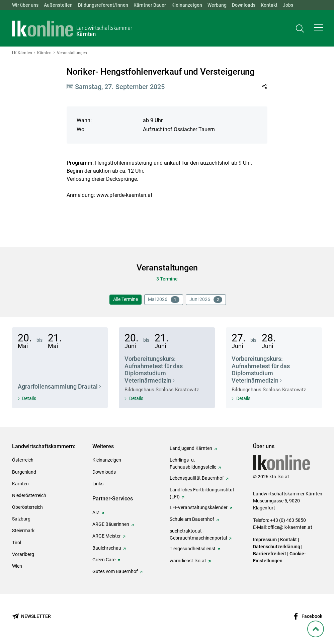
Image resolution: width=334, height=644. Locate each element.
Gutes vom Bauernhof (115, 571)
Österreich (23, 460)
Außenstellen (58, 5)
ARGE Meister (107, 536)
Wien (17, 566)
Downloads (244, 5)
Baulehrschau (107, 548)
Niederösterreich (29, 495)
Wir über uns (25, 5)
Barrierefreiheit (270, 554)
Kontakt (269, 5)
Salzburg (21, 519)
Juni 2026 (206, 300)
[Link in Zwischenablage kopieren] (265, 86)
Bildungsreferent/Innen (103, 5)
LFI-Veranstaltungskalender (199, 507)
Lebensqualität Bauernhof (197, 478)
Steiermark (23, 531)
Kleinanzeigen (187, 5)
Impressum (265, 540)
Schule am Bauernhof (192, 519)
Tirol (17, 543)
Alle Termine (126, 299)
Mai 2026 (164, 300)
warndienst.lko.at (188, 561)
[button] (319, 29)
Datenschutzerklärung (277, 547)
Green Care (104, 560)
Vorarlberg (23, 554)
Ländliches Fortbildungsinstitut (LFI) (202, 493)
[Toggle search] (300, 29)
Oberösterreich (27, 507)
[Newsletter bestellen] (31, 616)
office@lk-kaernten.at (290, 527)
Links (98, 484)
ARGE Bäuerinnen (111, 524)
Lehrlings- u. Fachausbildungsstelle (193, 463)
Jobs (288, 5)
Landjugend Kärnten (191, 448)
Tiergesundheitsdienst (193, 549)
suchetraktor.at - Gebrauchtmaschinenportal (198, 534)
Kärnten (20, 484)
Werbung (217, 5)
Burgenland (24, 472)
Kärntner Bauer (150, 5)
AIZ (96, 512)
